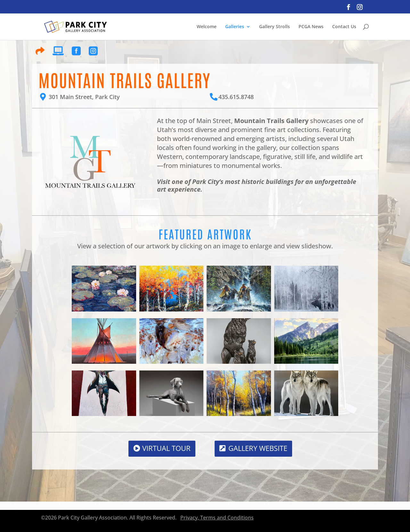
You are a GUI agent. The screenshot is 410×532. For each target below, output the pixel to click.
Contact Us (344, 27)
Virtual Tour (166, 448)
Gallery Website (258, 448)
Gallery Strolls (275, 27)
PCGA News (311, 27)
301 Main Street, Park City (84, 97)
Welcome (207, 27)
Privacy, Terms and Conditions (217, 518)
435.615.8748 (236, 97)
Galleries (235, 27)
